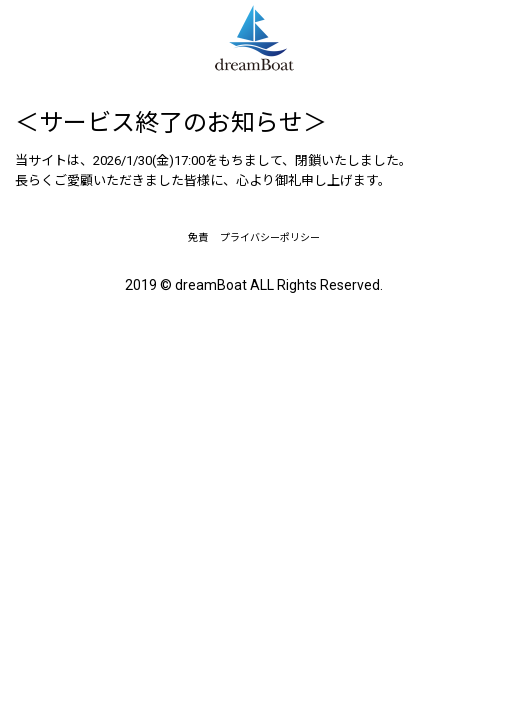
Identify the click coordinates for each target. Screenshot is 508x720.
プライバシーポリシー (270, 237)
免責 (198, 237)
